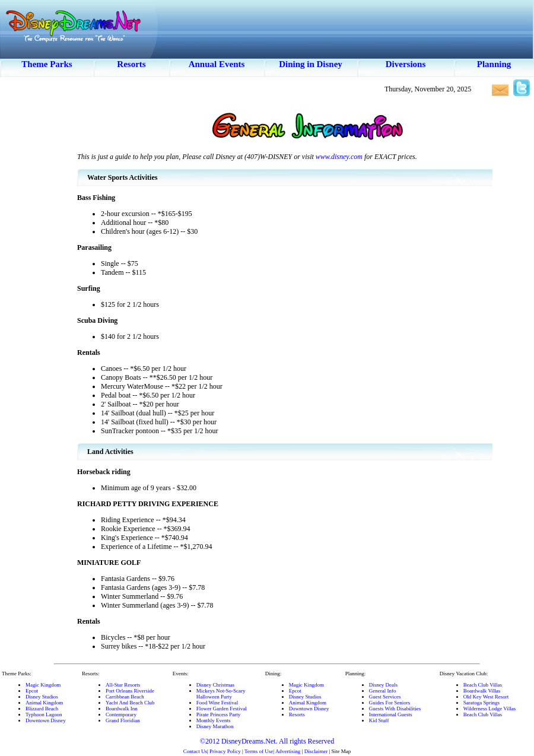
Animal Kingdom (44, 703)
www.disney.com (339, 157)
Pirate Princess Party (219, 714)
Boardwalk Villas (482, 691)
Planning (494, 64)
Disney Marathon (215, 726)
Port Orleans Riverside (130, 691)
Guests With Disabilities (395, 709)
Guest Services (385, 697)
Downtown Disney (46, 720)
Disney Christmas (215, 685)
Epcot (32, 691)
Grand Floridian (123, 720)
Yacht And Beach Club (130, 703)
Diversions (406, 64)
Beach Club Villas (483, 685)
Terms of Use (259, 751)
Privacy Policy (225, 751)
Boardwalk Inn (122, 709)
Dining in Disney (311, 64)
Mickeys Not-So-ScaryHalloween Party (221, 694)
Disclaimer (316, 751)
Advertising (288, 751)
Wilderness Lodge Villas (490, 709)
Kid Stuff (379, 720)
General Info (383, 691)
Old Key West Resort (486, 697)
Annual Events (217, 64)
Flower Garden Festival (222, 709)
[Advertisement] (39, 279)
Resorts (131, 64)
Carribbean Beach (125, 697)
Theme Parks (47, 64)
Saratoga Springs (481, 703)
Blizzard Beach (42, 709)
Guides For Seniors (390, 703)
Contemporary (121, 714)
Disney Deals (383, 685)
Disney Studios (42, 697)
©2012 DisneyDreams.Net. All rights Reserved (267, 741)
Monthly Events (214, 720)
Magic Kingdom (43, 685)
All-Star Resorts (123, 685)
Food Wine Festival (217, 703)
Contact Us (195, 751)
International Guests (391, 714)
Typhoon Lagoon (44, 714)
